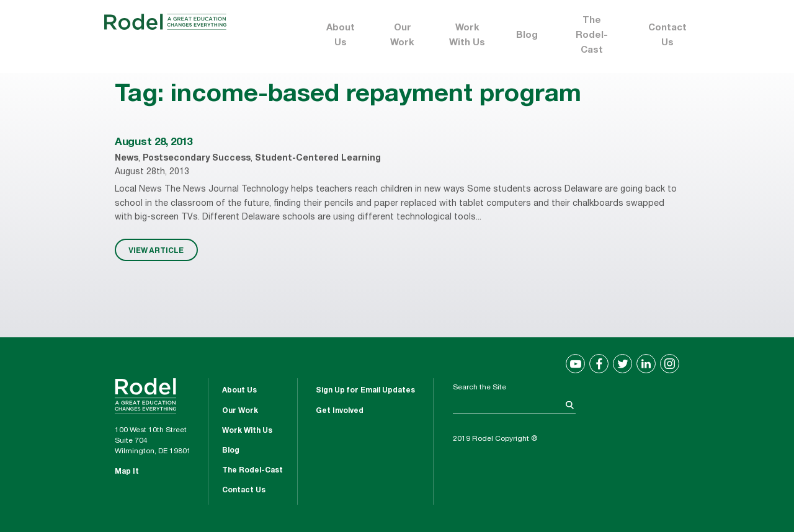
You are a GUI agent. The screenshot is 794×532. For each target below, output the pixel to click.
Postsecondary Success (197, 159)
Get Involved (340, 411)
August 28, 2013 (154, 143)
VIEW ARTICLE (156, 250)
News (127, 159)
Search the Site (480, 388)
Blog (527, 36)
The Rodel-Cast (592, 36)
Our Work (402, 36)
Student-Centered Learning (318, 159)
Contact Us (667, 36)
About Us (341, 36)
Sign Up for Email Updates (365, 391)
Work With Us (467, 36)
